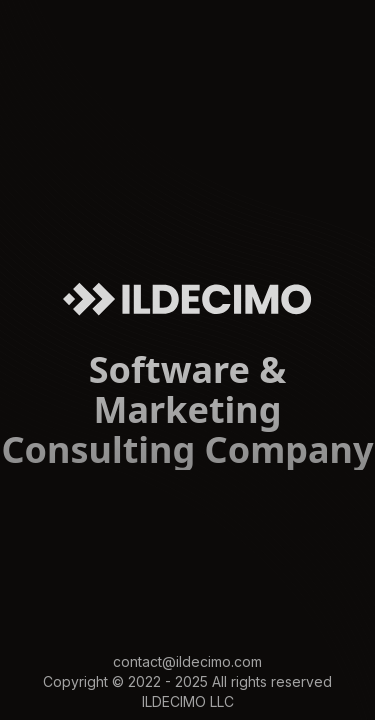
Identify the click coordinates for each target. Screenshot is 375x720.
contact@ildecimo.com (187, 661)
